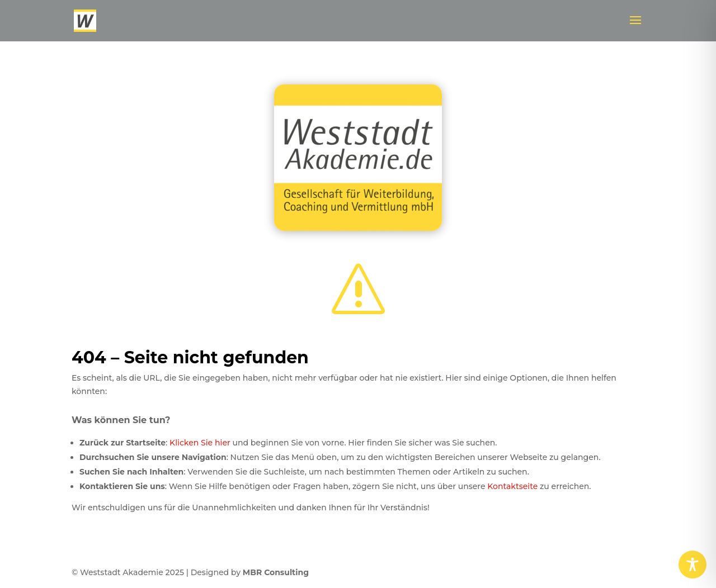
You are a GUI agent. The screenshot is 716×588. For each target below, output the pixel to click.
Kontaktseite (512, 486)
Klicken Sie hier (200, 443)
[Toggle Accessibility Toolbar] (693, 565)
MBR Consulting (276, 572)
